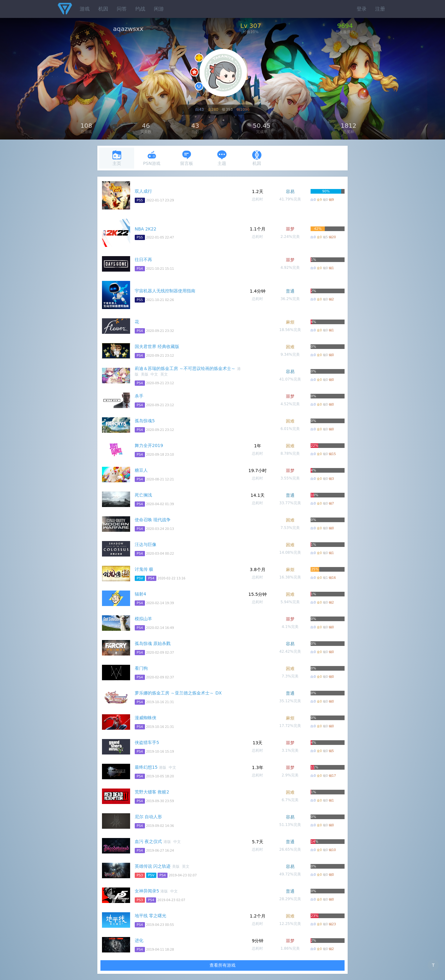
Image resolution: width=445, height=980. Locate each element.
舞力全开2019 (149, 445)
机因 (103, 9)
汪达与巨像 (146, 544)
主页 (117, 158)
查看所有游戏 (222, 965)
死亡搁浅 (143, 495)
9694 (345, 26)
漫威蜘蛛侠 (146, 718)
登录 (362, 9)
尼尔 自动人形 (148, 817)
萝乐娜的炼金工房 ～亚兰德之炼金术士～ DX (178, 693)
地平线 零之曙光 (150, 916)
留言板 (187, 158)
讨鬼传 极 (144, 569)
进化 (139, 940)
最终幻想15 (146, 767)
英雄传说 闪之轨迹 (153, 866)
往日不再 (143, 260)
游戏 (85, 9)
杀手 (139, 396)
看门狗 (141, 668)
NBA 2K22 (146, 229)
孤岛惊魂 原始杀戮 (153, 643)
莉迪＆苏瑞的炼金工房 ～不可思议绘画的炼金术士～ (185, 368)
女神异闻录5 (147, 891)
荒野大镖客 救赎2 (152, 792)
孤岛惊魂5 (145, 421)
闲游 (159, 9)
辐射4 (140, 594)
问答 (122, 9)
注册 (380, 9)
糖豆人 (141, 470)
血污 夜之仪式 (148, 841)
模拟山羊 (143, 619)
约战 (140, 9)
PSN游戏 (152, 158)
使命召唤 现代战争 (153, 520)
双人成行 (143, 191)
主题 (222, 158)
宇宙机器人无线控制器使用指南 (165, 291)
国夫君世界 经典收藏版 (157, 346)
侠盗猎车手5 (147, 742)
